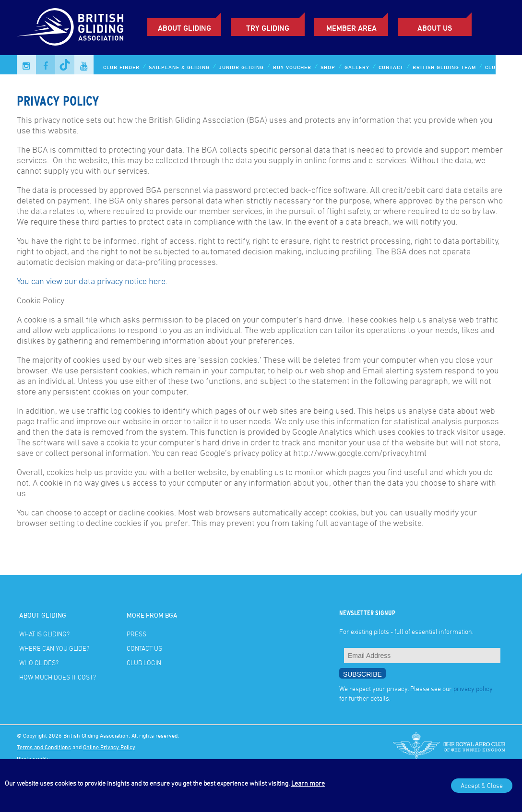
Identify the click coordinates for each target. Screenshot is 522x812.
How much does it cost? (58, 677)
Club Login (502, 67)
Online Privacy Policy (109, 747)
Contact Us (144, 648)
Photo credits (33, 758)
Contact (391, 67)
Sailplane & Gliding (179, 67)
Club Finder (121, 67)
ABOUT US (435, 28)
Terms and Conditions (44, 747)
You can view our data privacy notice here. (92, 281)
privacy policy (473, 688)
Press (136, 634)
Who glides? (39, 663)
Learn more (308, 783)
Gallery (357, 67)
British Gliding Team (444, 67)
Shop (328, 67)
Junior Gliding (241, 67)
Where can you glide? (54, 648)
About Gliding (184, 28)
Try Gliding (268, 28)
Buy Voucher (292, 67)
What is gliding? (44, 634)
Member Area (351, 28)
